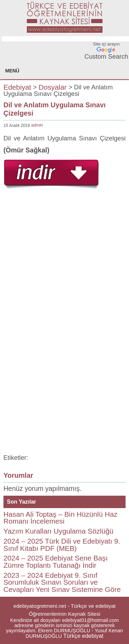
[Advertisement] (64, 257)
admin (37, 125)
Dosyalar (53, 87)
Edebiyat (17, 87)
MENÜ (12, 71)
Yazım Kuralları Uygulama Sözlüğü (58, 531)
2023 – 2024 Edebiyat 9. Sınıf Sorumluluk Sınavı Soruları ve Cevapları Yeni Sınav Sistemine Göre (62, 582)
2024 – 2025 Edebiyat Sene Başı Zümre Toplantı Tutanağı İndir (56, 562)
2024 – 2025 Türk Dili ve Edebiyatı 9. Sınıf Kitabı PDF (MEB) (62, 545)
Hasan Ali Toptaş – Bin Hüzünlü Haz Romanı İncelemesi (60, 518)
